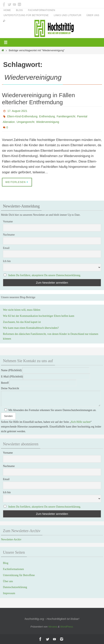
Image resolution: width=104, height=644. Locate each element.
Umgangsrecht (25, 122)
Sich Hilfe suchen (81, 422)
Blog (20, 10)
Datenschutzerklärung (15, 587)
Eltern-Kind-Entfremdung (22, 116)
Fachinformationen (42, 10)
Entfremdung (47, 116)
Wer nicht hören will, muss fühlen (22, 310)
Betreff (39, 383)
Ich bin (7, 261)
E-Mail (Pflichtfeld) (45, 377)
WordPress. (67, 627)
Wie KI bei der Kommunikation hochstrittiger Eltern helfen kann (39, 316)
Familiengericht (66, 116)
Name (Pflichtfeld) (45, 370)
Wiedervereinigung (48, 122)
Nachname (9, 235)
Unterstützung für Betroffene (26, 15)
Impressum (9, 593)
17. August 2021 (17, 111)
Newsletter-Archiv (11, 539)
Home (7, 10)
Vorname (8, 222)
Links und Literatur (68, 15)
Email (6, 248)
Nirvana (53, 627)
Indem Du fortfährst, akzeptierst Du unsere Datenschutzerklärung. (45, 275)
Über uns (93, 15)
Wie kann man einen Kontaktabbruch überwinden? (31, 328)
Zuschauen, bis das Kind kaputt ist (22, 322)
